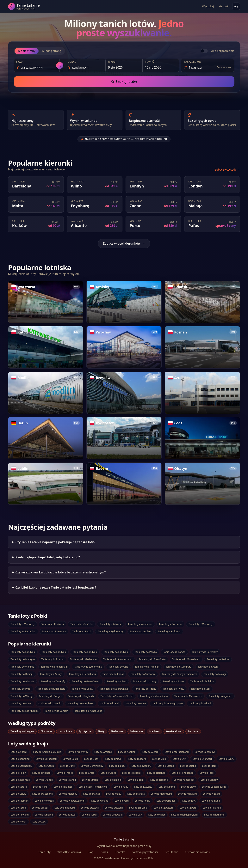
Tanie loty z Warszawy (23, 624)
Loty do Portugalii (166, 801)
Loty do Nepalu (211, 794)
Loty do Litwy (189, 787)
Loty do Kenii (40, 787)
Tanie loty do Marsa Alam (154, 696)
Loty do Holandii (156, 773)
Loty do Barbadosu (46, 759)
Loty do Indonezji (20, 780)
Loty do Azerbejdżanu (177, 752)
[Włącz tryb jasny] (236, 6)
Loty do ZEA (39, 822)
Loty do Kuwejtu (143, 787)
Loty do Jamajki (113, 780)
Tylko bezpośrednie (222, 51)
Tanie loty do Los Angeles (25, 711)
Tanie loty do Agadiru (220, 696)
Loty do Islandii (67, 780)
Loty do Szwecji (188, 808)
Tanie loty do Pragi (21, 689)
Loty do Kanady (209, 780)
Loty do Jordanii (159, 780)
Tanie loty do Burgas (50, 696)
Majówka (155, 731)
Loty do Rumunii (211, 801)
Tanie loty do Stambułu (179, 667)
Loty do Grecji (87, 773)
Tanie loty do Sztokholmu (88, 667)
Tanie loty (44, 852)
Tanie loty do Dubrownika (114, 689)
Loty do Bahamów (205, 752)
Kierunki (224, 6)
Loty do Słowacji (90, 808)
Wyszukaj (208, 6)
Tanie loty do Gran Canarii (86, 681)
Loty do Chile (159, 759)
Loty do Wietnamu (214, 815)
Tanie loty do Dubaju (22, 674)
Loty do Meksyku (187, 794)
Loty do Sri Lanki (138, 808)
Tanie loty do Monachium (186, 659)
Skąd (20, 62)
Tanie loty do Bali (110, 703)
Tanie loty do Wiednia (22, 667)
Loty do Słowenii (114, 808)
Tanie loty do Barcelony (205, 652)
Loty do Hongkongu (183, 773)
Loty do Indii (207, 773)
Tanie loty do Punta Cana (89, 711)
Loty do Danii (67, 766)
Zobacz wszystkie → (227, 170)
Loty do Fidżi (209, 766)
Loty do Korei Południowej (93, 787)
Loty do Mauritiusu (161, 794)
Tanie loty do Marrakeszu (188, 696)
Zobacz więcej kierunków (124, 243)
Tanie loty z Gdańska (82, 624)
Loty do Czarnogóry (22, 766)
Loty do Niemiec (20, 801)
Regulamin (172, 852)
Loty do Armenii (103, 752)
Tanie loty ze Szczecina (23, 631)
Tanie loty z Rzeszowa (54, 631)
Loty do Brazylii (114, 759)
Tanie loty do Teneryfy (53, 681)
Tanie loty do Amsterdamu (118, 659)
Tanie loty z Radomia (169, 631)
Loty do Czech (46, 766)
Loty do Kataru (19, 787)
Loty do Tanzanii (44, 815)
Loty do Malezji (92, 794)
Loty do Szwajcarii (164, 808)
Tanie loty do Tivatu (173, 689)
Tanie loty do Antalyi (51, 674)
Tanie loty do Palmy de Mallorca (180, 674)
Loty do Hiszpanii (132, 773)
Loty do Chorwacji (202, 759)
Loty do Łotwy (18, 794)
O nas (104, 852)
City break (46, 731)
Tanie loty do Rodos (113, 674)
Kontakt (120, 852)
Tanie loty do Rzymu (52, 659)
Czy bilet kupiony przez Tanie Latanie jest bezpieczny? (56, 587)
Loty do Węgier (157, 815)
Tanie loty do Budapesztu (52, 689)
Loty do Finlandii (41, 773)
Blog (91, 852)
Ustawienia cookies (197, 852)
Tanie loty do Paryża (146, 652)
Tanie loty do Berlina (218, 659)
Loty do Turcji (89, 815)
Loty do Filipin (18, 773)
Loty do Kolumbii (63, 787)
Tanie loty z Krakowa (53, 624)
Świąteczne (136, 731)
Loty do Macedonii (43, 794)
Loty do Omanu (100, 801)
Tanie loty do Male (136, 703)
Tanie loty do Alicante (22, 681)
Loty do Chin (180, 759)
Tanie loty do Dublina (202, 681)
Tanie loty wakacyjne (22, 731)
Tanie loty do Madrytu (23, 659)
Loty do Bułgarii (137, 759)
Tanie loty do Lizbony (145, 681)
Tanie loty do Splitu (83, 689)
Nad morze (117, 731)
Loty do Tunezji (67, 815)
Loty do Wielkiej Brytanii (185, 815)
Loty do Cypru (226, 759)
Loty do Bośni (92, 759)
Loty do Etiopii (188, 766)
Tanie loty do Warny (22, 696)
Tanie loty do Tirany (145, 689)
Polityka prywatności (145, 852)
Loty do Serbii (18, 808)
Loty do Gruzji (108, 773)
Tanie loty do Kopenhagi (54, 667)
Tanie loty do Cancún (57, 711)
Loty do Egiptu (117, 766)
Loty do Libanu (167, 787)
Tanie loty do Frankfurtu (152, 659)
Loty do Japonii (136, 780)
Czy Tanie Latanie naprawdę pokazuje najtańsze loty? (55, 542)
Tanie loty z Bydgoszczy (111, 631)
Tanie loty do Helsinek (147, 667)
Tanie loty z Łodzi (82, 631)
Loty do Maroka (136, 794)
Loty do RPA (189, 801)
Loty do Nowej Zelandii (72, 801)
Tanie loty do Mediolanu (83, 659)
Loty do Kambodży (184, 780)
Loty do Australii (127, 752)
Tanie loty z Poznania (170, 624)
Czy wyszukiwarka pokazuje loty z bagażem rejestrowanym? (60, 572)
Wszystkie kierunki (69, 852)
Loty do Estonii (166, 766)
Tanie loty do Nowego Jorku (167, 703)
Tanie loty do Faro (117, 681)
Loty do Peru (122, 801)
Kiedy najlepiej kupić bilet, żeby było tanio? (47, 557)
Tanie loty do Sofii (201, 689)
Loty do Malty (114, 794)
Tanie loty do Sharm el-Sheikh (117, 696)
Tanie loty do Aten (208, 667)
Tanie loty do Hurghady (81, 696)
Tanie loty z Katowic (110, 624)
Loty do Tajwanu (20, 815)
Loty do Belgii (70, 759)
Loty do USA (135, 815)
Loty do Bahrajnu (20, 759)
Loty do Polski (143, 801)
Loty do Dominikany (92, 766)
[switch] (204, 51)
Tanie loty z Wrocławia (140, 624)
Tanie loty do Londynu (23, 652)
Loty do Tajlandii (212, 808)
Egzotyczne (85, 731)
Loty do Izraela (90, 780)
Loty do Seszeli (40, 808)
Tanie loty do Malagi (215, 674)
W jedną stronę (51, 51)
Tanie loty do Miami (200, 703)
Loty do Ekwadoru (141, 766)
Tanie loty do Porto (173, 681)
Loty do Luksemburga (214, 787)
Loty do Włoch (19, 822)
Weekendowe (174, 731)
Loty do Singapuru (65, 808)
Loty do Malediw (68, 794)
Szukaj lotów (124, 82)
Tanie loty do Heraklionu (82, 674)
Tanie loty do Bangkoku (81, 703)
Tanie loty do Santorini (143, 674)
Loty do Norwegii (44, 801)
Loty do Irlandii (44, 780)
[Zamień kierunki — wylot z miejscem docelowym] (60, 65)
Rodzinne (193, 731)
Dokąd (72, 62)
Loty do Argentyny (78, 752)
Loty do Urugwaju (113, 815)
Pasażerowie (193, 62)
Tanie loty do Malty (21, 703)
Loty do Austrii (150, 752)
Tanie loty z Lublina (141, 631)
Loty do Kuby (121, 787)
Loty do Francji (65, 773)
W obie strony (27, 51)
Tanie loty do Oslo (119, 667)
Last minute (65, 731)
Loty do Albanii (19, 752)
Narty (101, 731)
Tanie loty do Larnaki (50, 703)
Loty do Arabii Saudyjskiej (47, 752)
